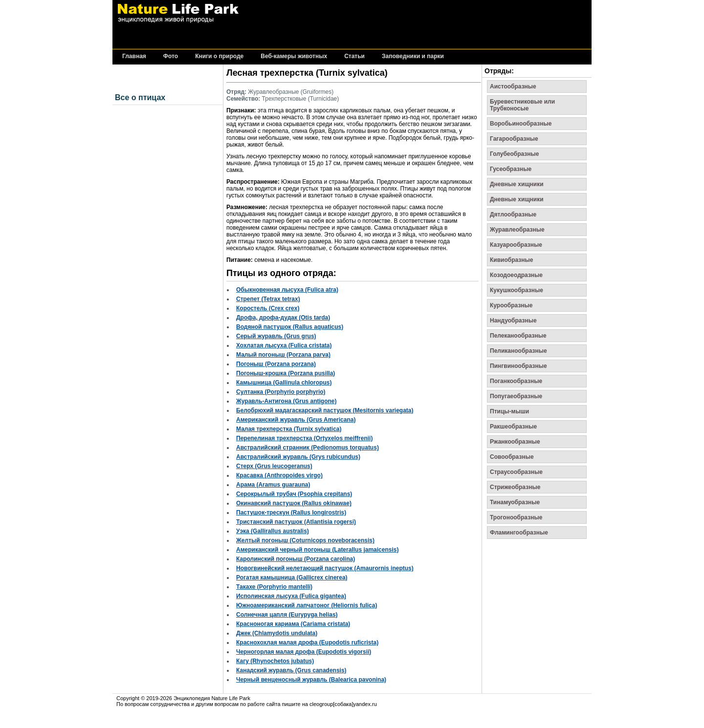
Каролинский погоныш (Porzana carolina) (296, 559)
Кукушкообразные (517, 290)
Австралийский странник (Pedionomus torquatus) (308, 448)
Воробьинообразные (521, 124)
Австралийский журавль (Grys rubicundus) (298, 457)
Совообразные (512, 457)
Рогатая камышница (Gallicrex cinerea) (292, 578)
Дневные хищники (517, 184)
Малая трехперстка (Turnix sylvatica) (289, 429)
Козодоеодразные (516, 275)
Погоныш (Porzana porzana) (276, 364)
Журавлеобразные (517, 230)
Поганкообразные (516, 381)
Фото (171, 56)
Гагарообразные (514, 139)
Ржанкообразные (515, 442)
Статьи (354, 56)
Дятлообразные (513, 214)
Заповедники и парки (413, 56)
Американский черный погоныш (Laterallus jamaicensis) (317, 550)
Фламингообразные (519, 533)
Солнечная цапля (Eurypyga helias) (287, 615)
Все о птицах (140, 97)
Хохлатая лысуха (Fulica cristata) (284, 345)
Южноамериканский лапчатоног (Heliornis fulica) (307, 605)
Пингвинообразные (518, 366)
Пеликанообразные (518, 351)
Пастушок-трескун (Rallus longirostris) (291, 513)
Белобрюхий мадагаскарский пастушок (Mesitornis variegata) (325, 410)
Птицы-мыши (509, 411)
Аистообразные (513, 86)
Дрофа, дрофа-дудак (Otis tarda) (283, 318)
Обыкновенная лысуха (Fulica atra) (287, 290)
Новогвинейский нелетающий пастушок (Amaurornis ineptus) (325, 568)
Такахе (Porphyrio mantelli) (274, 587)
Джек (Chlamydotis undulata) (277, 633)
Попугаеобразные (516, 396)
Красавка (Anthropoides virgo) (279, 475)
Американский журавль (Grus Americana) (296, 420)
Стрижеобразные (515, 487)
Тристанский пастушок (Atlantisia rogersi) (296, 522)
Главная (134, 56)
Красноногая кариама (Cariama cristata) (293, 624)
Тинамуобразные (515, 502)
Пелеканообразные (518, 336)
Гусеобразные (511, 169)
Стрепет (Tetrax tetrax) (268, 299)
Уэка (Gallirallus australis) (273, 531)
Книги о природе (219, 56)
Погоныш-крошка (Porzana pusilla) (286, 373)
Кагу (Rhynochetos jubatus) (275, 661)
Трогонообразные (516, 517)
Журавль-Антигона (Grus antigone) (286, 401)
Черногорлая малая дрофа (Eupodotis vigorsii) (304, 652)
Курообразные (511, 305)
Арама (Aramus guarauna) (273, 485)
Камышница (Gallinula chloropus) (284, 383)
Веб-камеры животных (294, 56)
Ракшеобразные (513, 427)
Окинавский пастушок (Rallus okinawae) (294, 503)
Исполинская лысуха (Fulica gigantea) (291, 596)
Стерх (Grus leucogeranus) (274, 466)
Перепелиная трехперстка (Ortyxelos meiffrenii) (304, 438)
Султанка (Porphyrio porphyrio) (281, 392)
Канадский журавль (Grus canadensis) (291, 670)
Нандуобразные (513, 321)
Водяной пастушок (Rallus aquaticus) (290, 327)
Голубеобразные (515, 154)
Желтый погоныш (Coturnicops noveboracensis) (305, 540)
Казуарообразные (516, 245)
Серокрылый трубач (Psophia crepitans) (294, 494)
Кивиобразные (511, 260)
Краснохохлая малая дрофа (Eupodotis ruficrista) (307, 642)
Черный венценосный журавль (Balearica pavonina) (311, 680)
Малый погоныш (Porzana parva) (283, 355)
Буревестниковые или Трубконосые (522, 105)
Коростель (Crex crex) (268, 308)
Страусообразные (516, 472)
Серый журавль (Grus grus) (276, 336)
